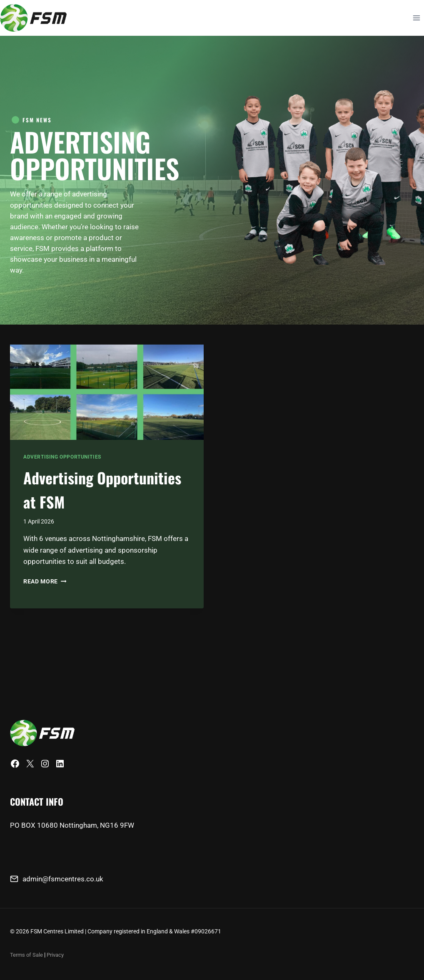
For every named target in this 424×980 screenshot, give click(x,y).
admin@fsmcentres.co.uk (63, 879)
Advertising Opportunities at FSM (90, 521)
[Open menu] (416, 18)
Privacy (58, 955)
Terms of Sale (27, 955)
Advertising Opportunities (62, 479)
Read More (45, 627)
